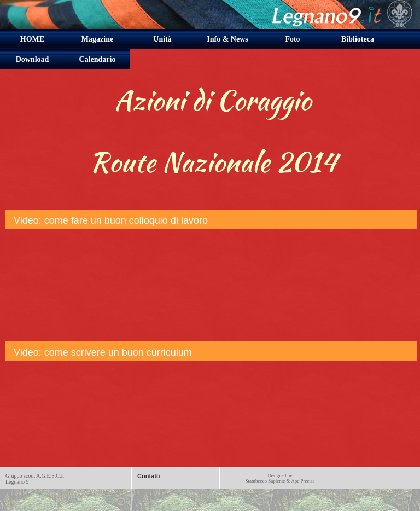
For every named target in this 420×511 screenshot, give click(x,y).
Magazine (97, 39)
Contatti (149, 476)
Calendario (98, 59)
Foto (292, 39)
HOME (32, 39)
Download (33, 59)
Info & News (227, 39)
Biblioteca (358, 39)
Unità (162, 39)
